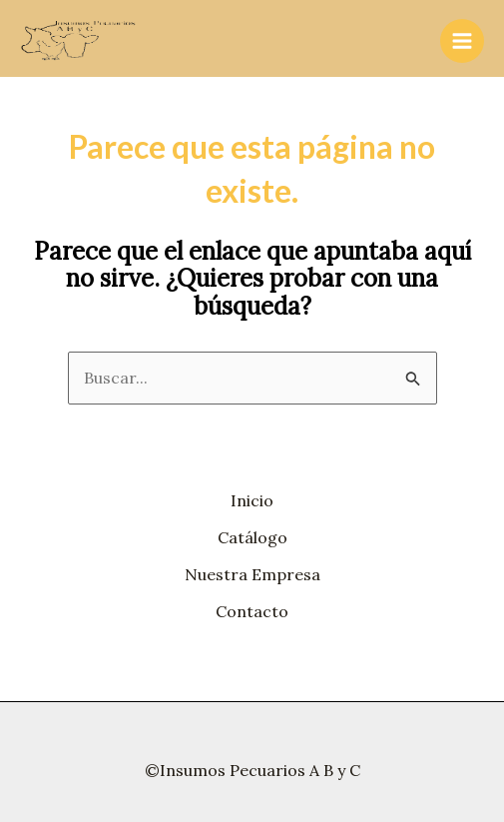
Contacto (252, 611)
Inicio (252, 500)
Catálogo (252, 537)
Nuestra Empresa (252, 574)
